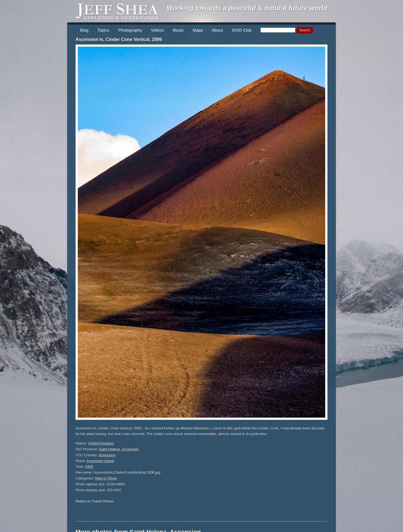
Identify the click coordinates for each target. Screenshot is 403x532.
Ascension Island (100, 461)
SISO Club (242, 30)
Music (178, 30)
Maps (198, 30)
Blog (84, 30)
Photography (130, 30)
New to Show (106, 478)
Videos (158, 30)
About (217, 30)
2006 (89, 466)
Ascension (107, 455)
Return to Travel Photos (95, 501)
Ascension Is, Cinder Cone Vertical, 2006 (119, 39)
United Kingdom (101, 443)
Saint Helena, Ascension (119, 449)
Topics (103, 30)
